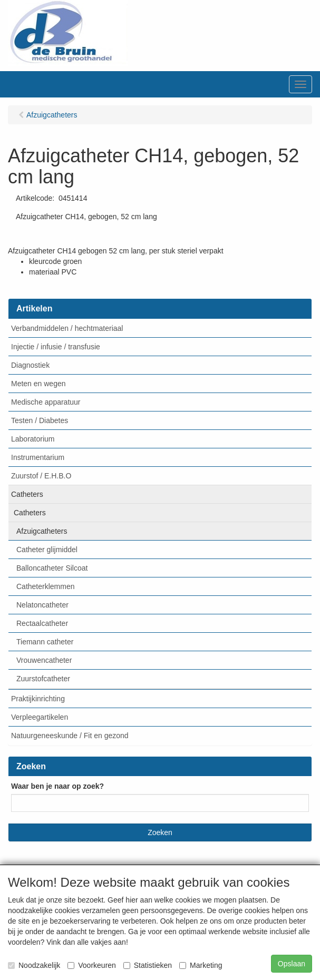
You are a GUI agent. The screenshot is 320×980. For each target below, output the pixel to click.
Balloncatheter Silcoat (52, 568)
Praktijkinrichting (38, 699)
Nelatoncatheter (42, 605)
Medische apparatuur (46, 402)
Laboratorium (33, 439)
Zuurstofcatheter (43, 679)
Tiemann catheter (45, 642)
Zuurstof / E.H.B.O (41, 476)
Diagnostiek (30, 365)
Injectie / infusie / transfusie (56, 347)
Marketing (201, 965)
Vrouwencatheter (44, 660)
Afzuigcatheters (42, 531)
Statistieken (148, 965)
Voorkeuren (92, 965)
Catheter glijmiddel (47, 550)
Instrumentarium (38, 457)
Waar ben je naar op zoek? (57, 786)
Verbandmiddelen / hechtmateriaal (67, 328)
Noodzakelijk (34, 965)
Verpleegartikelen (40, 717)
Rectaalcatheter (42, 623)
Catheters (27, 494)
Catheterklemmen (46, 586)
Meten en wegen (38, 384)
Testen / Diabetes (40, 420)
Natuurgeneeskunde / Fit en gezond (70, 736)
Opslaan (292, 964)
